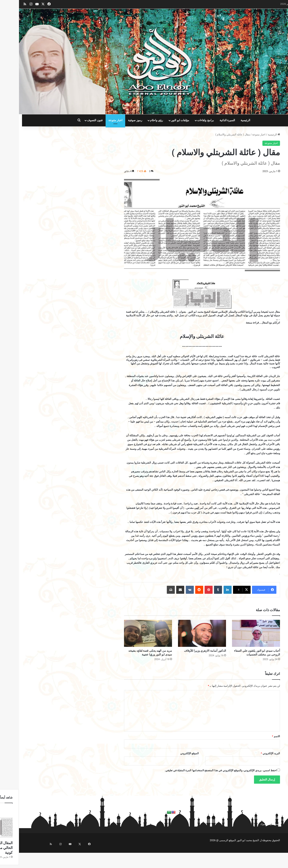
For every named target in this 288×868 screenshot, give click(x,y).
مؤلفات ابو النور (161, 120)
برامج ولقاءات (186, 120)
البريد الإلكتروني (251, 753)
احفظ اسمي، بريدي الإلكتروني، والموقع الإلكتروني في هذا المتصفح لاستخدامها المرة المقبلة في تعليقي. (202, 770)
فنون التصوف (76, 120)
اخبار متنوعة (96, 120)
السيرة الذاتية (208, 120)
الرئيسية (226, 120)
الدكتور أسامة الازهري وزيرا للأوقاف (186, 651)
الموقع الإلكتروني (170, 753)
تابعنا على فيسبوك (251, 824)
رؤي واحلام (138, 120)
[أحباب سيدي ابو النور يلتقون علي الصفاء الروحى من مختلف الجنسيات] (237, 633)
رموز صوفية (116, 120)
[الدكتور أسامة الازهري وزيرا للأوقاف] (183, 633)
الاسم (257, 736)
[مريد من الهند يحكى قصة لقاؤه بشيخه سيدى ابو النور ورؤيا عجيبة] (129, 633)
